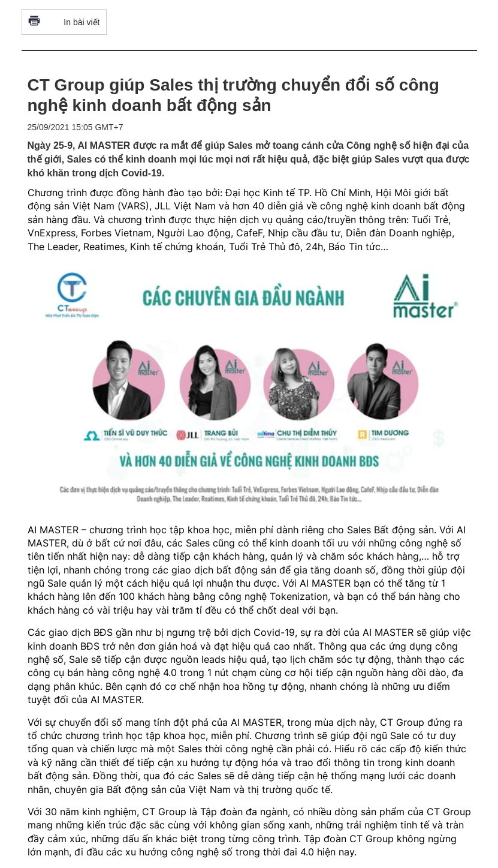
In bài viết (64, 22)
